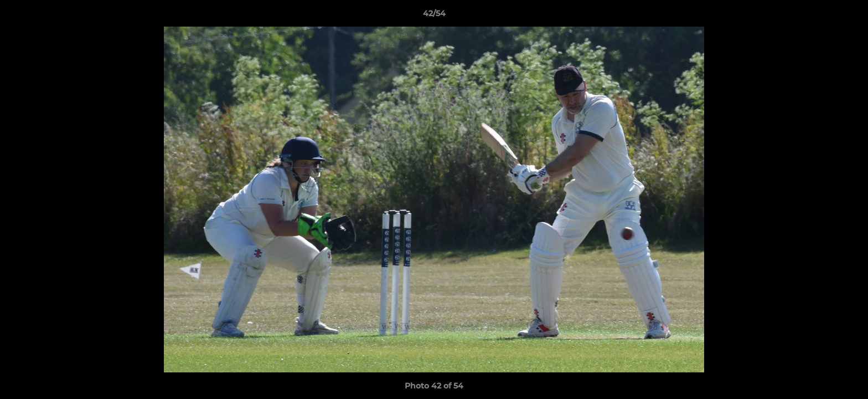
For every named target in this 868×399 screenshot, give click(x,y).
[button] (848, 16)
